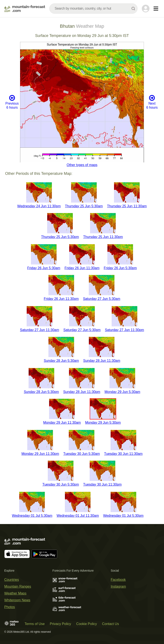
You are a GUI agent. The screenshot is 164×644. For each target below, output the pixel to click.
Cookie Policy (87, 624)
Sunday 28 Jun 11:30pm (82, 392)
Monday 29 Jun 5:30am (122, 392)
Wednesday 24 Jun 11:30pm (39, 206)
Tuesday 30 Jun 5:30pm (61, 484)
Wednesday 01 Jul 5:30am (32, 516)
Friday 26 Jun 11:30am (82, 268)
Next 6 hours (152, 102)
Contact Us (111, 624)
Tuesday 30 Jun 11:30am (123, 454)
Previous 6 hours (12, 102)
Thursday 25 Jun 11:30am (127, 206)
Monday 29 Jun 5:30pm (103, 423)
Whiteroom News (17, 600)
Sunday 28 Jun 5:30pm (41, 392)
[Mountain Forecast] (25, 9)
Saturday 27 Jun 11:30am (40, 330)
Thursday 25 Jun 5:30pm (60, 237)
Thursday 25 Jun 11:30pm (103, 237)
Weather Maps (15, 593)
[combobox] (93, 9)
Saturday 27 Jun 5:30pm (82, 330)
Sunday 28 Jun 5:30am (61, 361)
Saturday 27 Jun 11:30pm (124, 330)
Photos (10, 607)
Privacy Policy (60, 624)
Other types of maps (82, 165)
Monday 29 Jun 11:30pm (40, 454)
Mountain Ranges (18, 586)
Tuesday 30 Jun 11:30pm (102, 484)
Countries (12, 580)
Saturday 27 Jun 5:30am (102, 299)
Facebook (118, 580)
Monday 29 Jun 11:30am (62, 423)
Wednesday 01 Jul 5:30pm (123, 516)
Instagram (118, 586)
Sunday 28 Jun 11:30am (102, 361)
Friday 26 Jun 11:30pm (61, 299)
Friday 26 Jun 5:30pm (120, 268)
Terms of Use (35, 624)
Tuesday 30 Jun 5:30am (82, 454)
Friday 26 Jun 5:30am (44, 268)
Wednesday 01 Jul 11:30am (78, 516)
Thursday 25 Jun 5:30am (84, 206)
